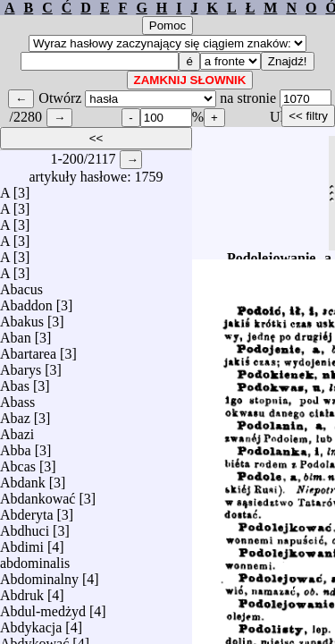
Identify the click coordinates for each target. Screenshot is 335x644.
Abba (16, 446)
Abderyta (27, 510)
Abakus (22, 317)
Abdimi (22, 542)
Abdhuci (25, 526)
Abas (15, 381)
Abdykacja (31, 623)
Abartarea (28, 349)
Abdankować (38, 494)
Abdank (23, 478)
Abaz (15, 414)
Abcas (18, 462)
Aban (16, 333)
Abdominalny (39, 575)
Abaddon (26, 301)
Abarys (21, 365)
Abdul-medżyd (43, 607)
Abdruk (22, 591)
